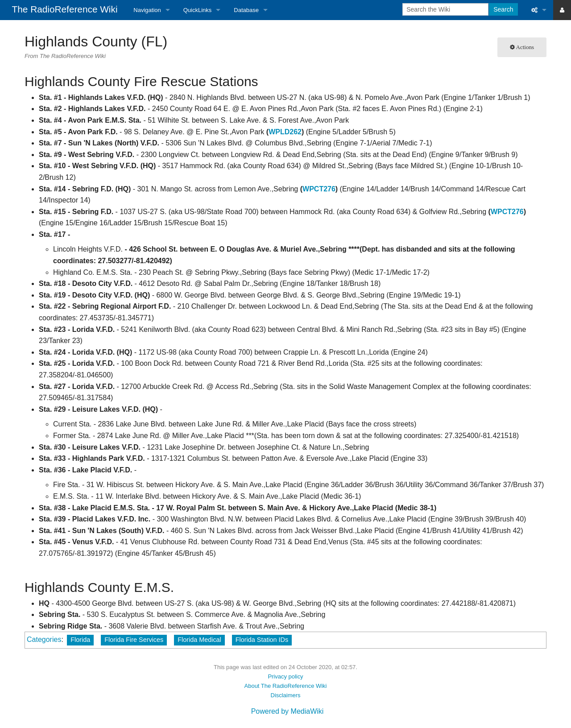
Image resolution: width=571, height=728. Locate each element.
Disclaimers (286, 695)
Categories (44, 639)
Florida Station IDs (262, 640)
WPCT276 (319, 189)
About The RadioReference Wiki (286, 686)
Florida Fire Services (134, 640)
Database (246, 10)
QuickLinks (198, 10)
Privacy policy (285, 676)
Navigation (147, 10)
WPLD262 (285, 132)
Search (503, 9)
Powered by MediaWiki (288, 711)
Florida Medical (199, 640)
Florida (80, 640)
